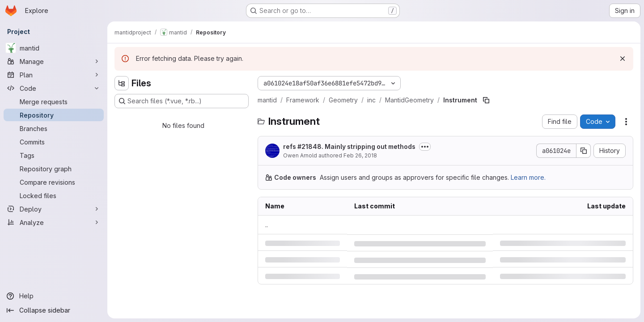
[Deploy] (54, 209)
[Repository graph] (54, 169)
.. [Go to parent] (267, 225)
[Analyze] (54, 222)
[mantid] (54, 48)
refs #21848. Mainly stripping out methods (349, 146)
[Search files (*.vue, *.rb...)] (182, 101)
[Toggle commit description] (425, 147)
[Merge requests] (54, 102)
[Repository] (54, 115)
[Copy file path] (486, 100)
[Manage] (54, 61)
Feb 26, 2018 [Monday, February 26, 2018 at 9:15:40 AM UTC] (360, 155)
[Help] (54, 296)
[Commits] (54, 142)
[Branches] (54, 128)
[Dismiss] (623, 59)
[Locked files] (54, 195)
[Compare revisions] (54, 182)
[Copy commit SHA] (584, 151)
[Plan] (54, 75)
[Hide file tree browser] (122, 83)
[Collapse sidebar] (54, 310)
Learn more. (528, 177)
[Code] (54, 88)
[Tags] (54, 155)
